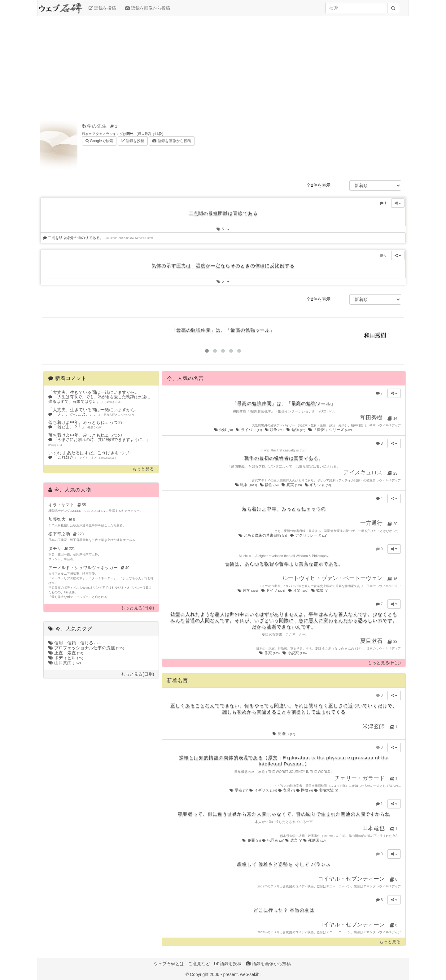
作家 (270, 653)
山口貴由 (65, 663)
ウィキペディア (390, 425)
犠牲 (270, 485)
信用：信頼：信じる (74, 643)
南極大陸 (326, 790)
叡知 (320, 590)
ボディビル (66, 658)
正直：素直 (66, 653)
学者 (239, 790)
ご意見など (199, 964)
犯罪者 (273, 840)
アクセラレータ (309, 535)
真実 (292, 485)
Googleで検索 (99, 140)
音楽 (299, 590)
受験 (224, 430)
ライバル (249, 430)
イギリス (263, 790)
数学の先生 (101, 126)
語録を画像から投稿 (148, 8)
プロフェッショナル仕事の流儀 (86, 648)
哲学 (248, 590)
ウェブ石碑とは (169, 964)
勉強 (296, 430)
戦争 (247, 485)
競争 (275, 430)
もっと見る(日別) (137, 608)
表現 (287, 790)
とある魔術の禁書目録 (263, 535)
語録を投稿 (102, 8)
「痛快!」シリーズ (330, 430)
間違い (284, 734)
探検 (305, 790)
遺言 (294, 840)
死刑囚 (315, 840)
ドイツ (273, 590)
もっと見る (143, 469)
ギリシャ (318, 485)
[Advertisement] (223, 66)
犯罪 (252, 840)
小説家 (295, 653)
